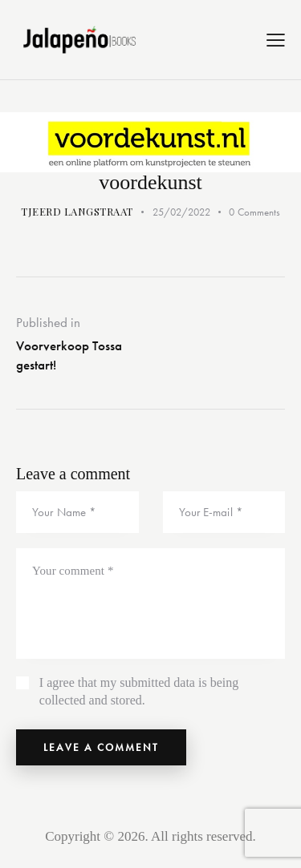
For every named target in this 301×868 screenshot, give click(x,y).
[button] (276, 40)
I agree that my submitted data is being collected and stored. (139, 691)
